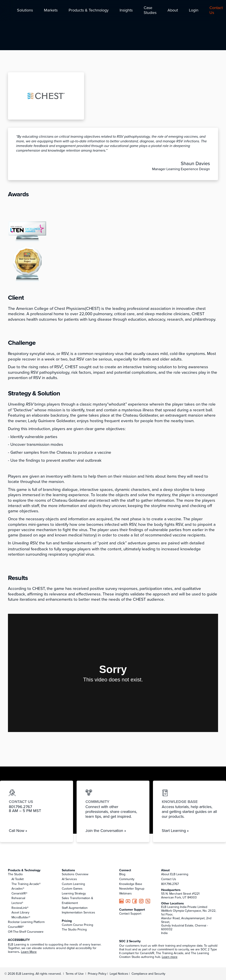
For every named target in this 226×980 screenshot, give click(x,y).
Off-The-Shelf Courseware (26, 932)
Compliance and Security (148, 974)
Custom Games (72, 888)
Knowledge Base (131, 884)
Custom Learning (73, 884)
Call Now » (18, 830)
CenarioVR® (19, 893)
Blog (122, 874)
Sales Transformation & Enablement (77, 900)
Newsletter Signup (132, 888)
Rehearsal (18, 898)
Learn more (170, 957)
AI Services (69, 879)
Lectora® (17, 903)
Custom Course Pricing (77, 925)
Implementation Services (78, 912)
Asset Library (20, 912)
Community (127, 879)
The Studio (15, 874)
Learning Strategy (74, 893)
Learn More (29, 952)
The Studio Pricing (74, 929)
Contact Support (130, 913)
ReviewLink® (20, 908)
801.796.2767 (170, 884)
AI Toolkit (18, 879)
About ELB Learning (175, 874)
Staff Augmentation (75, 908)
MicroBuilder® (21, 917)
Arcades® (18, 888)
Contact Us (169, 879)
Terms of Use (74, 974)
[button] (25, 10)
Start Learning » (175, 830)
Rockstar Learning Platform (26, 922)
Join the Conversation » (106, 830)
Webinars (125, 893)
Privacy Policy (98, 974)
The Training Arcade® (26, 884)
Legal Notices (119, 974)
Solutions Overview (75, 874)
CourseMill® (16, 927)
